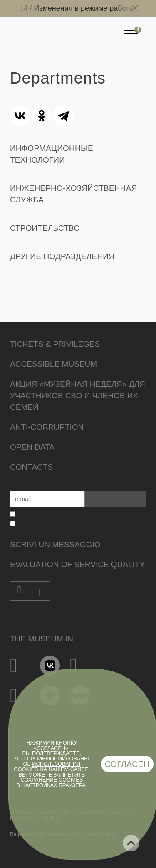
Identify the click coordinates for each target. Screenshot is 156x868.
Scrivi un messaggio (55, 544)
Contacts (31, 467)
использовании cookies (47, 767)
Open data (32, 447)
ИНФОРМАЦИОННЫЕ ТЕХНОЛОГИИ (52, 154)
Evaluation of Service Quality (77, 564)
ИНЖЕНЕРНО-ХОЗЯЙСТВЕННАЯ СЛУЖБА (73, 194)
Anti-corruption (47, 427)
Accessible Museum (53, 364)
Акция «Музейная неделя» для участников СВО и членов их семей (78, 396)
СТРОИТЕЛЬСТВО (45, 228)
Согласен (127, 764)
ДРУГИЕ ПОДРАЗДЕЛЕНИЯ (62, 256)
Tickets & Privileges (55, 344)
